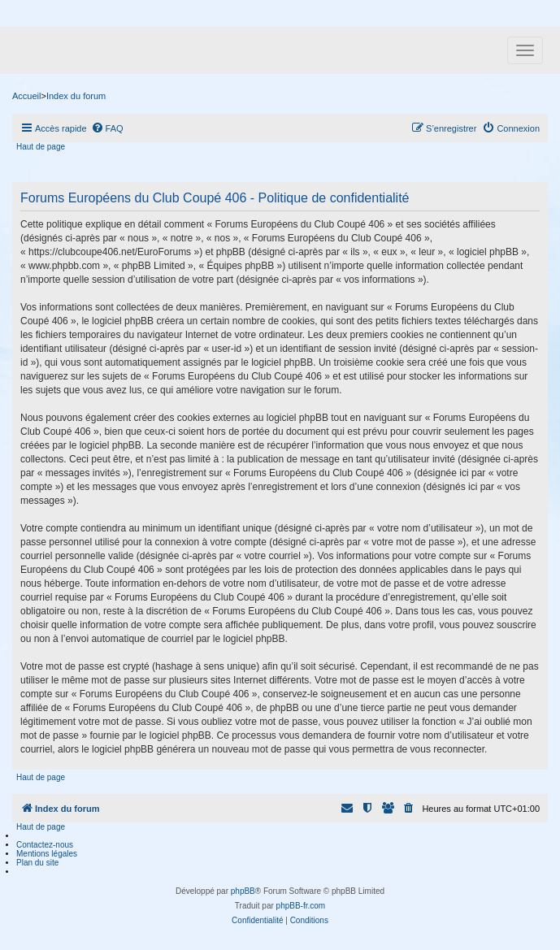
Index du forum (76, 96)
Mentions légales (47, 854)
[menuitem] (107, 128)
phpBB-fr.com (301, 906)
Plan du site (37, 863)
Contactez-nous (45, 845)
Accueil (26, 96)
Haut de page (41, 147)
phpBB (243, 891)
